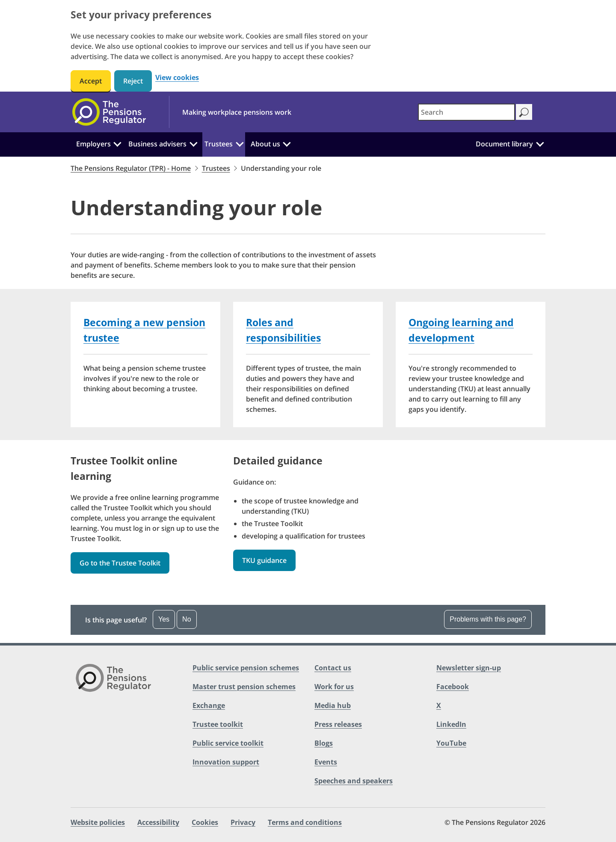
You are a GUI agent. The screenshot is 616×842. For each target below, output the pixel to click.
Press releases (338, 724)
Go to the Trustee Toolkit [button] (120, 563)
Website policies (98, 822)
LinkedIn (451, 724)
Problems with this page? (488, 619)
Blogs (324, 743)
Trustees (219, 144)
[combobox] (466, 112)
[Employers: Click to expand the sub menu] (118, 143)
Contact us (333, 668)
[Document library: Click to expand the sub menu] (540, 143)
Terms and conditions (305, 822)
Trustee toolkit (218, 724)
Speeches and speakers (354, 781)
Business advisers (157, 144)
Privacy (243, 822)
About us (265, 144)
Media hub (333, 705)
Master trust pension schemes (244, 687)
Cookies (205, 822)
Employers (93, 144)
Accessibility (158, 822)
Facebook (453, 687)
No (187, 619)
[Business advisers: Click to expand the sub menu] (193, 143)
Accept (91, 81)
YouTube (451, 743)
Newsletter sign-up (469, 668)
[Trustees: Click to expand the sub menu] (240, 143)
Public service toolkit (228, 743)
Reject (133, 81)
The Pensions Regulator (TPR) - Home (131, 168)
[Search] (524, 112)
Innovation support (226, 762)
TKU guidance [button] (264, 560)
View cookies (177, 78)
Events (326, 762)
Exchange (209, 705)
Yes (164, 619)
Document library (504, 144)
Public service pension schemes (246, 668)
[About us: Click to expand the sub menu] (287, 143)
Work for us (334, 687)
